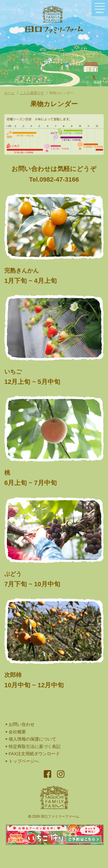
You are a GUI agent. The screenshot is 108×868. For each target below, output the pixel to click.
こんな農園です (34, 93)
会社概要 (16, 732)
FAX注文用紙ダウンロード (33, 754)
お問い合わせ (20, 724)
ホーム (11, 93)
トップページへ (22, 761)
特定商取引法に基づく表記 (33, 746)
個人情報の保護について (31, 739)
